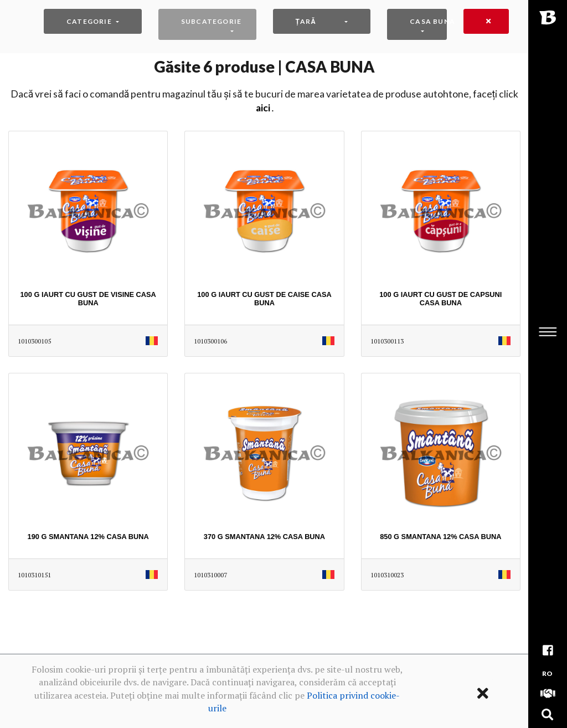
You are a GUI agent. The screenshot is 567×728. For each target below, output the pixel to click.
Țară (306, 21)
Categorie (89, 21)
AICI (263, 108)
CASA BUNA (428, 21)
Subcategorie (211, 21)
